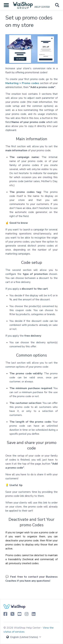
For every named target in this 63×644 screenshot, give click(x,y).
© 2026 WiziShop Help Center (22, 628)
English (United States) (24, 637)
